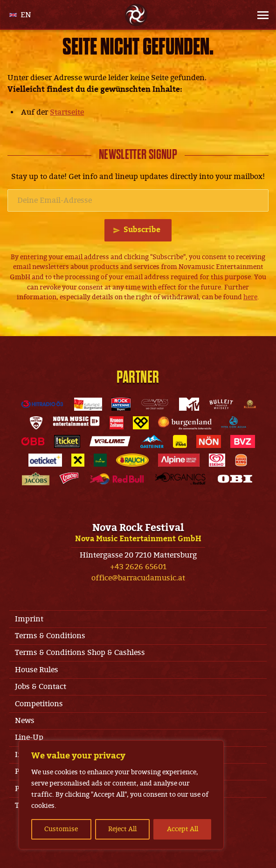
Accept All (183, 829)
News (25, 721)
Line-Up (29, 737)
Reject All (122, 829)
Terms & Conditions (50, 636)
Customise (61, 829)
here (250, 297)
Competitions (39, 704)
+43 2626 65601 (138, 567)
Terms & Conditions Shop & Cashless (80, 653)
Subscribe (142, 230)
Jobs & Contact (41, 687)
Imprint (29, 619)
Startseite (67, 112)
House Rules (37, 670)
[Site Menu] (255, 15)
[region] (121, 795)
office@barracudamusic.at (138, 578)
